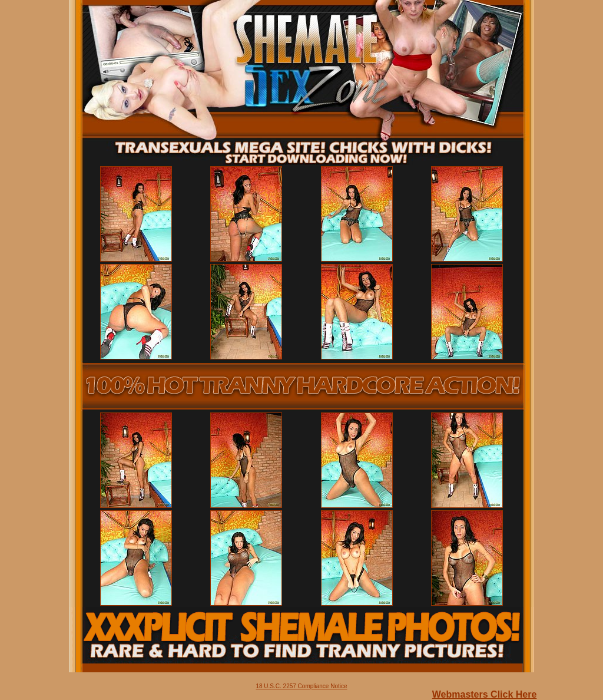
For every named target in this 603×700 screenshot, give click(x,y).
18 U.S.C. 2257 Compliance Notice (301, 686)
